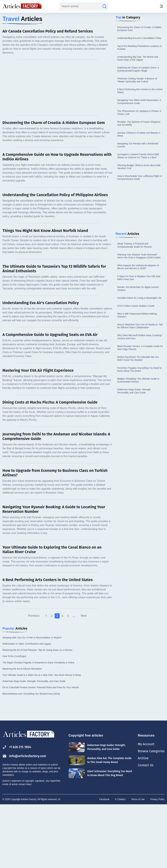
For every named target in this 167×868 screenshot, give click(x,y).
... (74, 679)
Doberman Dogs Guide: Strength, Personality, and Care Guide (134, 445)
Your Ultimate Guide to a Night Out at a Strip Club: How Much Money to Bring (42, 738)
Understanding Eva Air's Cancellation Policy (139, 92)
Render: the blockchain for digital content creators (138, 342)
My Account (145, 807)
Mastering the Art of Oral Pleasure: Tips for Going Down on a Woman (37, 713)
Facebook (104, 862)
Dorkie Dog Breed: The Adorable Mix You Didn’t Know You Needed (138, 412)
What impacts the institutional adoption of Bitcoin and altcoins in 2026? (138, 321)
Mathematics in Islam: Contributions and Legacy (27, 707)
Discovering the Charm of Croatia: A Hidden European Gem (139, 83)
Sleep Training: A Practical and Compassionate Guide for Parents (134, 299)
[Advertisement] (83, 38)
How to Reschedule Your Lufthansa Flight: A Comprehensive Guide (139, 231)
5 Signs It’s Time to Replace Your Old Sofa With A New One (139, 332)
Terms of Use (138, 862)
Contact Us (145, 828)
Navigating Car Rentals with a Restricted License (138, 199)
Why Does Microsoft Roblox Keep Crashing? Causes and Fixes (140, 391)
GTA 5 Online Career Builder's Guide (136, 360)
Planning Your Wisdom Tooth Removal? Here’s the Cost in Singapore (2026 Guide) (139, 310)
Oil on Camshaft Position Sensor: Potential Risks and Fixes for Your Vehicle (41, 751)
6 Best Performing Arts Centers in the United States (140, 145)
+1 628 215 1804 (18, 810)
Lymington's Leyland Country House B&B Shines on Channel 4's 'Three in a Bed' (138, 210)
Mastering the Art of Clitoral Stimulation (22, 732)
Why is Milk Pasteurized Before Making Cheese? (137, 369)
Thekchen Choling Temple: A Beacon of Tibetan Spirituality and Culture (137, 134)
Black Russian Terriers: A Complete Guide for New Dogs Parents (140, 402)
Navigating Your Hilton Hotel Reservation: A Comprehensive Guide (139, 155)
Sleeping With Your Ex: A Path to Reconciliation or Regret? (32, 701)
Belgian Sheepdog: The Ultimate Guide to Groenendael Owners (138, 434)
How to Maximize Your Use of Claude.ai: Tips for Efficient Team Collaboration (140, 380)
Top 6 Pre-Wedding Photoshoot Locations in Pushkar (140, 101)
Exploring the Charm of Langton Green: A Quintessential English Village (138, 123)
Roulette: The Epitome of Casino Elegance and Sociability (139, 177)
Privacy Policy (157, 862)
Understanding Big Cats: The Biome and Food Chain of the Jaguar (138, 112)
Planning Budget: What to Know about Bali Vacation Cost (139, 221)
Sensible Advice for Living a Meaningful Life (139, 352)
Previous (34, 679)
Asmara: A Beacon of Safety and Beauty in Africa (139, 188)
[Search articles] (105, 6)
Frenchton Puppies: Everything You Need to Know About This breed (139, 423)
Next (84, 679)
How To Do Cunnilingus (14, 719)
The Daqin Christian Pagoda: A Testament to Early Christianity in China (38, 726)
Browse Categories (151, 814)
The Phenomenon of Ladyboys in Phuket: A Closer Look (139, 166)
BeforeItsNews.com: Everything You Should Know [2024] (31, 757)
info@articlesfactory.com (23, 819)
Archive (142, 821)
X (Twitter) (120, 862)
